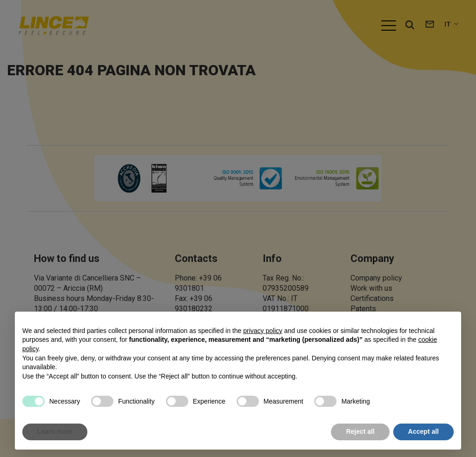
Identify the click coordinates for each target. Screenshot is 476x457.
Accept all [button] (423, 431)
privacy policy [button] (263, 331)
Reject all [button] (360, 431)
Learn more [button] (55, 431)
